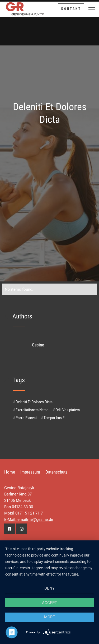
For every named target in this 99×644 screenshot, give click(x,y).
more (49, 617)
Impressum (30, 472)
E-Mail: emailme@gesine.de (29, 520)
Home (10, 472)
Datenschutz (56, 472)
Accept (49, 603)
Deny (49, 588)
